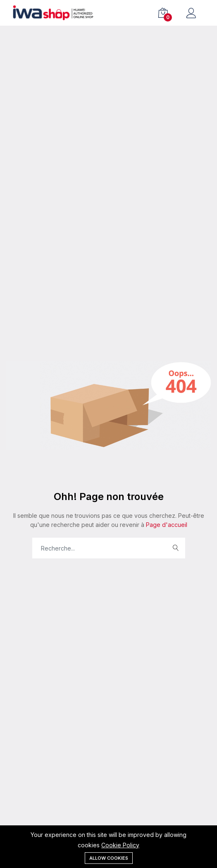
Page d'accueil (166, 525)
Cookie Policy (120, 845)
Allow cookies (109, 858)
